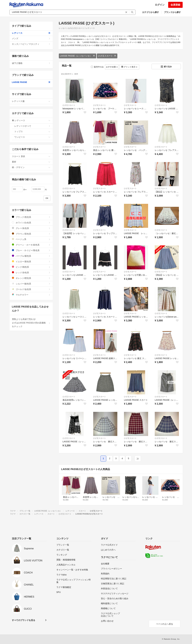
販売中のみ (97, 67)
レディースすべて (32, 126)
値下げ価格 (31, 63)
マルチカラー (31, 295)
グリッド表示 (129, 67)
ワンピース (32, 137)
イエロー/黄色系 (31, 261)
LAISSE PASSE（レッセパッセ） (78, 56)
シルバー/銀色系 (31, 284)
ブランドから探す (172, 12)
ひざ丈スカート (107, 56)
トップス (32, 131)
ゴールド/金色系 (31, 289)
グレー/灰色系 (31, 228)
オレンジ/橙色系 (31, 278)
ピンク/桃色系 (31, 267)
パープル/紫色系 (31, 256)
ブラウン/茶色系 (31, 234)
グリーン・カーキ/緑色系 (31, 245)
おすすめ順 (112, 67)
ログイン (160, 5)
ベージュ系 (31, 239)
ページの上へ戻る (165, 624)
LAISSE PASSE (31, 82)
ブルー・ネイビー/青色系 (31, 250)
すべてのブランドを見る (24, 620)
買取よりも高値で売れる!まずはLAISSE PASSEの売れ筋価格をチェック (31, 323)
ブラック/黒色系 (31, 217)
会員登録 (175, 5)
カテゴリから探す (151, 12)
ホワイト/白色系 (31, 223)
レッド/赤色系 (31, 272)
